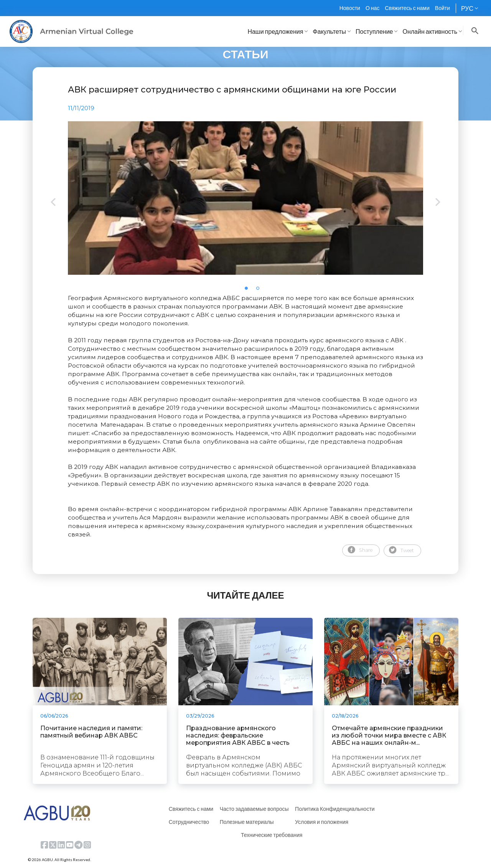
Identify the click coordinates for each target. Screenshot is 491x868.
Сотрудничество (189, 822)
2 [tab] (260, 290)
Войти (442, 8)
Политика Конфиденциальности (335, 809)
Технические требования (272, 835)
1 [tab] (249, 290)
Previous (53, 203)
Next (438, 203)
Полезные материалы (247, 822)
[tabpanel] (245, 198)
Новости (350, 8)
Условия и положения (322, 822)
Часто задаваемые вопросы (254, 809)
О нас (372, 8)
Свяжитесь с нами (407, 8)
